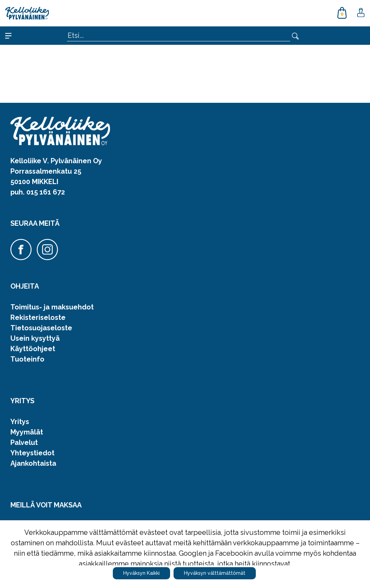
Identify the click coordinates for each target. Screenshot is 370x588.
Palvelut (24, 442)
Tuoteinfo (27, 359)
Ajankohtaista (33, 463)
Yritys (20, 422)
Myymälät (27, 432)
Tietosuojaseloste (41, 328)
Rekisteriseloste (38, 317)
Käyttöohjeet (33, 349)
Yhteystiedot (32, 453)
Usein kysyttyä (35, 338)
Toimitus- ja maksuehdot (52, 307)
